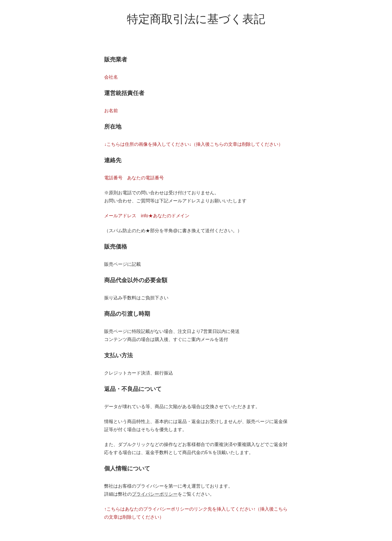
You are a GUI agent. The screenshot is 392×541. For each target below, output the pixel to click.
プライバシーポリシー (155, 494)
